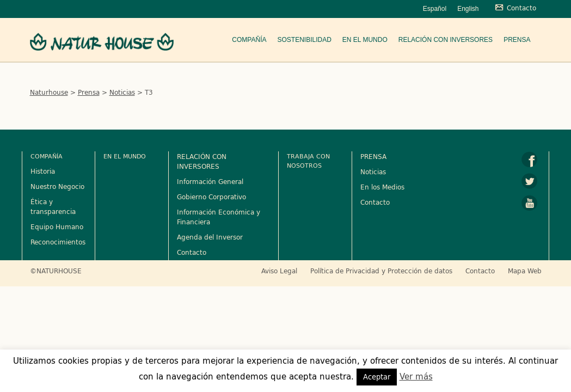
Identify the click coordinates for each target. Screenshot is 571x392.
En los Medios (382, 187)
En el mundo (365, 40)
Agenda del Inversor (210, 237)
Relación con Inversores (446, 40)
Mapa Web (525, 271)
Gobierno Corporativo (211, 197)
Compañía (249, 40)
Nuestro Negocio (57, 186)
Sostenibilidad (304, 40)
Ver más (416, 376)
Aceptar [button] (377, 377)
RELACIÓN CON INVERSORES (202, 161)
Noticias (122, 92)
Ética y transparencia (53, 206)
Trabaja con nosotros (308, 161)
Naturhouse (49, 92)
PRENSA (373, 156)
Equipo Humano (57, 226)
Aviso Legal (279, 271)
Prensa (517, 40)
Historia (43, 171)
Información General (210, 181)
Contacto (192, 252)
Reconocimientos (58, 242)
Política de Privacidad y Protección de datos (381, 271)
